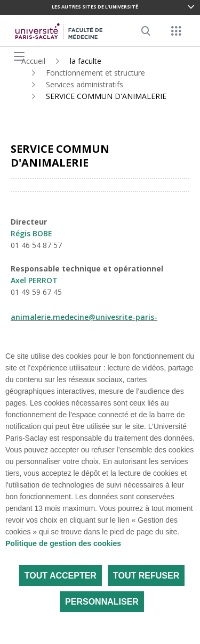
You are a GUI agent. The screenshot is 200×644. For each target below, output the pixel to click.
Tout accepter (61, 576)
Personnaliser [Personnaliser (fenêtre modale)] (102, 602)
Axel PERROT (34, 280)
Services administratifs (85, 84)
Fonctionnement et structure (95, 73)
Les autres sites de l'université (95, 7)
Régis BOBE (31, 233)
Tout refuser (146, 576)
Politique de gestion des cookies (63, 543)
